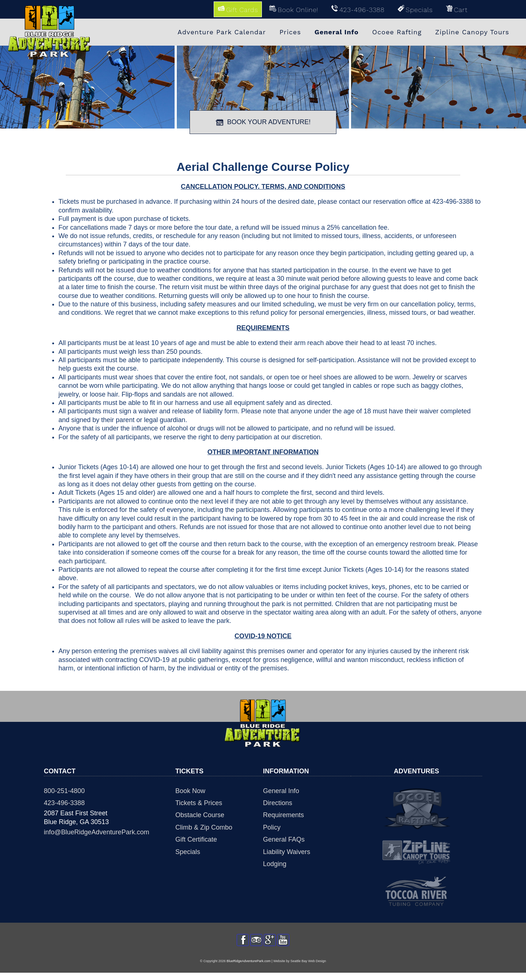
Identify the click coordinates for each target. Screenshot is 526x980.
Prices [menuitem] (290, 32)
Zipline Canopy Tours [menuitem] (472, 32)
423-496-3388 (64, 803)
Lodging (275, 864)
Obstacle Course (200, 815)
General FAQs (284, 839)
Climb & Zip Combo (204, 827)
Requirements (283, 815)
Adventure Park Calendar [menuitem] (222, 32)
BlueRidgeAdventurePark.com (249, 968)
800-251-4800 (64, 791)
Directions (278, 803)
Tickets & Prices (199, 803)
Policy (272, 827)
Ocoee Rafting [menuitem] (397, 32)
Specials (188, 852)
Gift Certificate (196, 839)
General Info (281, 791)
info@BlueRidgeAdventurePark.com (96, 832)
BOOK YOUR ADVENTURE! (263, 122)
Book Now (190, 791)
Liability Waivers (287, 852)
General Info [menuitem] (337, 32)
